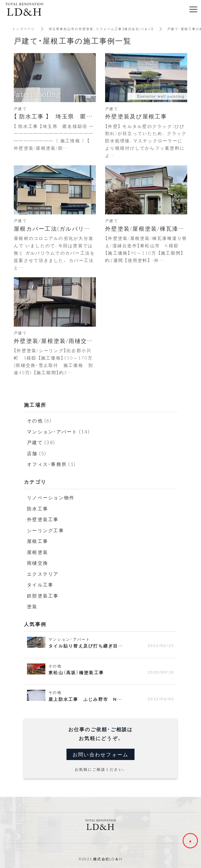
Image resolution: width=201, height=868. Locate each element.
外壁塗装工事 (43, 519)
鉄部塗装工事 (43, 596)
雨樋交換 (38, 563)
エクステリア (43, 574)
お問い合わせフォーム (101, 754)
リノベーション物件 (51, 497)
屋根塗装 (38, 552)
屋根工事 (38, 541)
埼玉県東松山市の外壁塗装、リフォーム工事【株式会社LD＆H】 (101, 29)
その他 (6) (39, 421)
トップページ (24, 29)
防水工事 (38, 509)
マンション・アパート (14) (58, 432)
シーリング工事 (46, 530)
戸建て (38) (41, 442)
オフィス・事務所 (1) (51, 464)
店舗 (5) (37, 453)
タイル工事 (40, 585)
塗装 (32, 606)
